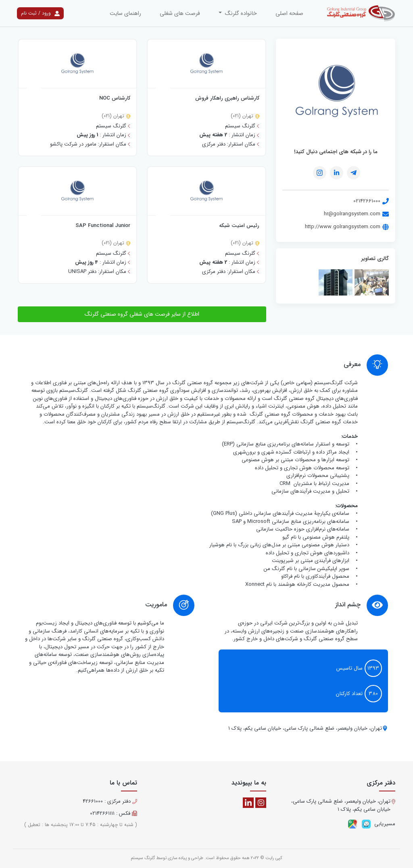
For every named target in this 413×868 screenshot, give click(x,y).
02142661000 (371, 201)
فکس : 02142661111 (114, 814)
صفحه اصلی (289, 13)
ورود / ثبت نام (40, 13)
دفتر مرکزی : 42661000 (110, 801)
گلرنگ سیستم (143, 858)
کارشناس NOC (115, 98)
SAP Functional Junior (103, 226)
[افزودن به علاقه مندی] (163, 89)
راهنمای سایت (125, 13)
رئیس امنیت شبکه (239, 226)
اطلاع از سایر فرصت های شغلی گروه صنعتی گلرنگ (142, 314)
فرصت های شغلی (180, 13)
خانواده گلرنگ (240, 13)
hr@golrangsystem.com (356, 214)
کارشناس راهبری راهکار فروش (227, 98)
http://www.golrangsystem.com (347, 227)
